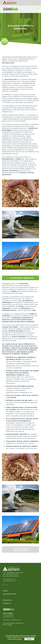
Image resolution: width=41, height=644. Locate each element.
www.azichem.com (9, 581)
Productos (7, 600)
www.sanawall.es (8, 615)
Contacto (7, 603)
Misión (5, 591)
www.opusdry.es (8, 617)
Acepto (29, 639)
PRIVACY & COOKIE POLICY (12, 620)
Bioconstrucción (10, 594)
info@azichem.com (9, 579)
